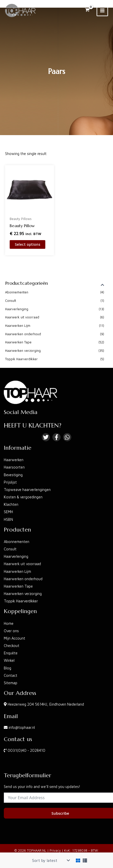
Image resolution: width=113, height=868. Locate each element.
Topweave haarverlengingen (27, 490)
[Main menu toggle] (102, 10)
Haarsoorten (14, 467)
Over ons (11, 631)
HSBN (8, 519)
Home (9, 623)
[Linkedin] (67, 437)
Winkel (9, 660)
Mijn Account (15, 638)
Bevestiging (13, 475)
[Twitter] (46, 437)
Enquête (11, 653)
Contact (11, 675)
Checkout (12, 646)
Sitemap (11, 683)
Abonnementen (17, 292)
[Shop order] (50, 860)
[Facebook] (56, 437)
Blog (8, 668)
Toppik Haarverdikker (21, 359)
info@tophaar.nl (22, 727)
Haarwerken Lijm (18, 326)
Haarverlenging (17, 309)
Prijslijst (10, 482)
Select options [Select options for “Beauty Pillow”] (27, 244)
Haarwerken (14, 460)
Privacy (55, 851)
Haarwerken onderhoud (23, 334)
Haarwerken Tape (18, 342)
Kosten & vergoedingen (23, 497)
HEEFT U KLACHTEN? (33, 425)
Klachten (11, 504)
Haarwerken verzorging (23, 351)
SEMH (8, 512)
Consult (11, 301)
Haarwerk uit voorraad (22, 317)
